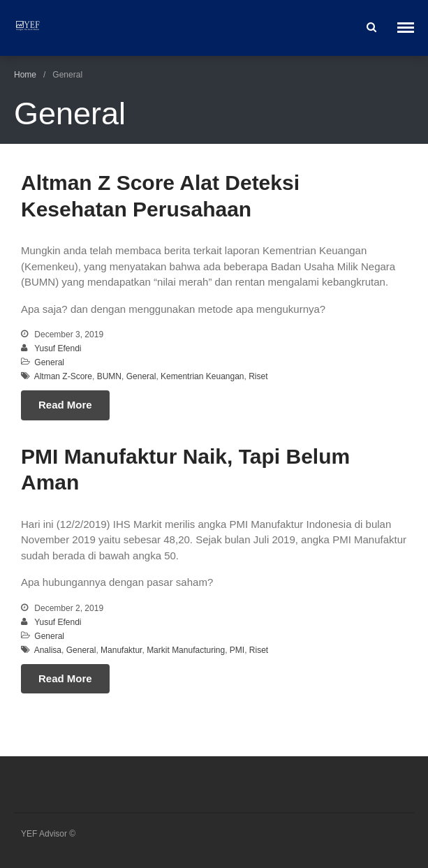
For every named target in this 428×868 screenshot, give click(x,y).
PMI (237, 650)
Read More (65, 405)
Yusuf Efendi (58, 348)
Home (25, 75)
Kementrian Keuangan (202, 376)
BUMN (109, 376)
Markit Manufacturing (186, 650)
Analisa (48, 650)
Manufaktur (121, 650)
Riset (258, 376)
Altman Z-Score (63, 376)
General (49, 362)
